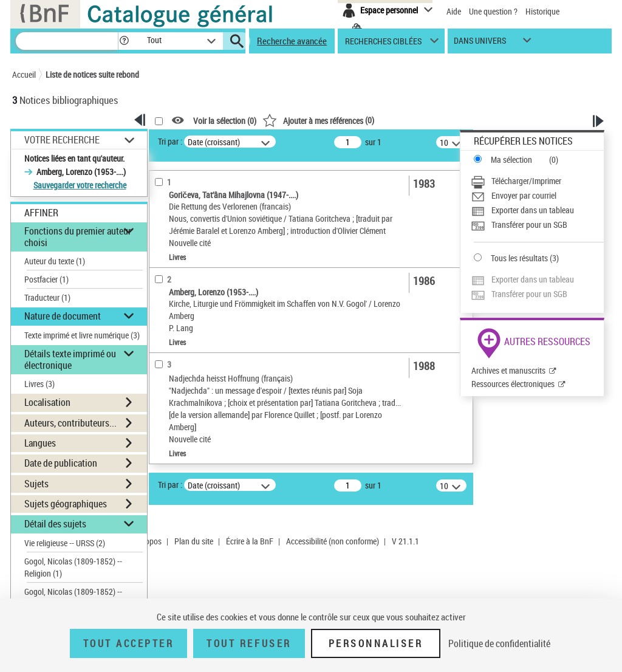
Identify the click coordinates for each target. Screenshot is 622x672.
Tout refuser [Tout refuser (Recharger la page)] (249, 643)
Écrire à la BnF (250, 541)
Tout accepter (129, 643)
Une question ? (493, 11)
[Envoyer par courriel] (537, 196)
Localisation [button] (47, 402)
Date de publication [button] (61, 463)
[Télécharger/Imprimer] (537, 181)
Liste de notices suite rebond (92, 74)
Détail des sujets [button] (55, 524)
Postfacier (46, 279)
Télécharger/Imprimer (526, 181)
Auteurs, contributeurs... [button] (70, 423)
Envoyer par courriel (524, 195)
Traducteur (47, 297)
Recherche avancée (292, 41)
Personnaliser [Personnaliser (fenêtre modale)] (376, 643)
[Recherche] (67, 41)
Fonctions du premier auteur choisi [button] (78, 237)
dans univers (480, 43)
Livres (39, 384)
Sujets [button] (36, 484)
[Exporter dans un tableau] (537, 210)
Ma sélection (511, 159)
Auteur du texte (55, 261)
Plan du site (194, 541)
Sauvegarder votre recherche (80, 185)
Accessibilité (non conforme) (333, 541)
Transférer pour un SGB (529, 225)
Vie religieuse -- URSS (65, 543)
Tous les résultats (519, 258)
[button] (124, 41)
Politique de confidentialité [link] (499, 643)
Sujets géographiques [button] (66, 504)
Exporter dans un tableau (533, 210)
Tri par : (170, 141)
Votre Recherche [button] (62, 140)
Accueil (24, 74)
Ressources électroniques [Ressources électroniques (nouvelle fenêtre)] (513, 384)
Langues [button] (40, 443)
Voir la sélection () (225, 121)
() (318, 120)
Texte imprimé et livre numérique (82, 335)
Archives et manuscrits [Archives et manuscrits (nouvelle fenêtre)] (508, 370)
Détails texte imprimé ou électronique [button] (70, 359)
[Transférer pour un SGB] (537, 225)
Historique (542, 11)
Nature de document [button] (63, 316)
